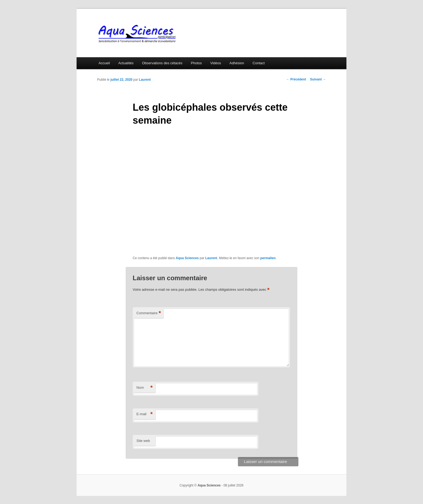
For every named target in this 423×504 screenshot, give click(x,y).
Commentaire (149, 313)
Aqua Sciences (187, 258)
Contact (259, 63)
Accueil (104, 63)
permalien (268, 258)
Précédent (296, 79)
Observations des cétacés (162, 63)
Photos (196, 63)
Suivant (318, 79)
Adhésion (237, 63)
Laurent (145, 80)
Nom (145, 388)
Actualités (126, 63)
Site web (143, 441)
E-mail (145, 414)
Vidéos (216, 63)
